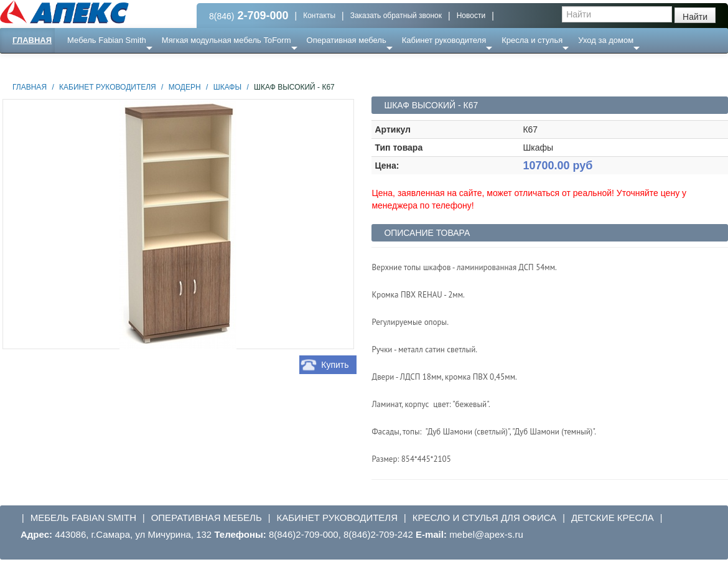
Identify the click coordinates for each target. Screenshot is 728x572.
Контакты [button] (319, 16)
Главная (32, 40)
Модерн (185, 87)
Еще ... (87, 65)
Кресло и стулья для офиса (485, 518)
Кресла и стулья (532, 40)
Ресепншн (135, 65)
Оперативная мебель (347, 40)
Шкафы (227, 87)
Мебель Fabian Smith (107, 40)
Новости (471, 16)
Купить (335, 365)
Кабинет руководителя (444, 40)
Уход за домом (606, 40)
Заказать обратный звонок (396, 16)
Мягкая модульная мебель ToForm (226, 40)
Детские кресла (613, 518)
